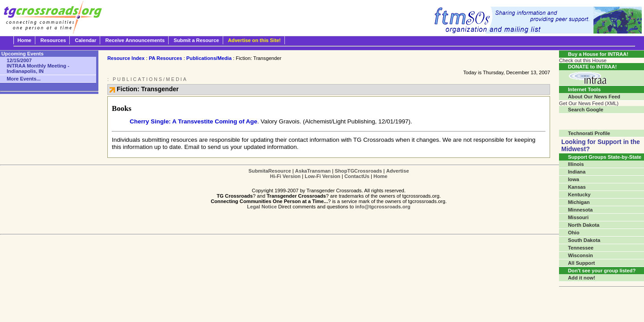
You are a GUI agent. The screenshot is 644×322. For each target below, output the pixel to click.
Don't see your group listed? (602, 271)
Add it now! (582, 278)
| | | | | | (329, 174)
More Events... (24, 79)
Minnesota (580, 210)
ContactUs (357, 176)
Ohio (574, 233)
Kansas (577, 187)
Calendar (86, 40)
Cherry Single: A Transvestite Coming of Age (193, 121)
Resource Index (126, 58)
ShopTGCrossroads (359, 171)
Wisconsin (580, 255)
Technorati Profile (589, 133)
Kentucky (579, 195)
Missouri (578, 217)
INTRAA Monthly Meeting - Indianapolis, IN (38, 66)
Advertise (397, 171)
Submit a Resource (196, 40)
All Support (581, 263)
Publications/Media (209, 58)
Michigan (579, 202)
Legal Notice (262, 207)
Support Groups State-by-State (605, 157)
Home (24, 40)
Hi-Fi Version (285, 176)
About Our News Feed (594, 97)
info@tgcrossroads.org (383, 207)
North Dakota (584, 225)
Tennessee (581, 248)
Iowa (574, 179)
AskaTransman (313, 171)
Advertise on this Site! (254, 40)
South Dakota (584, 240)
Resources (53, 40)
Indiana (577, 172)
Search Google (586, 110)
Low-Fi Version (322, 176)
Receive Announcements (135, 40)
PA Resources (166, 58)
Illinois (576, 164)
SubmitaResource (270, 171)
